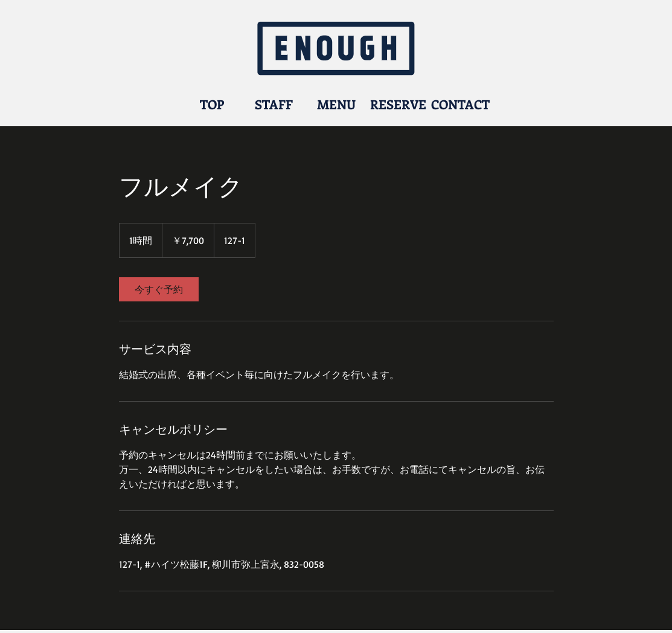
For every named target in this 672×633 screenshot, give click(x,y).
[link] (159, 289)
